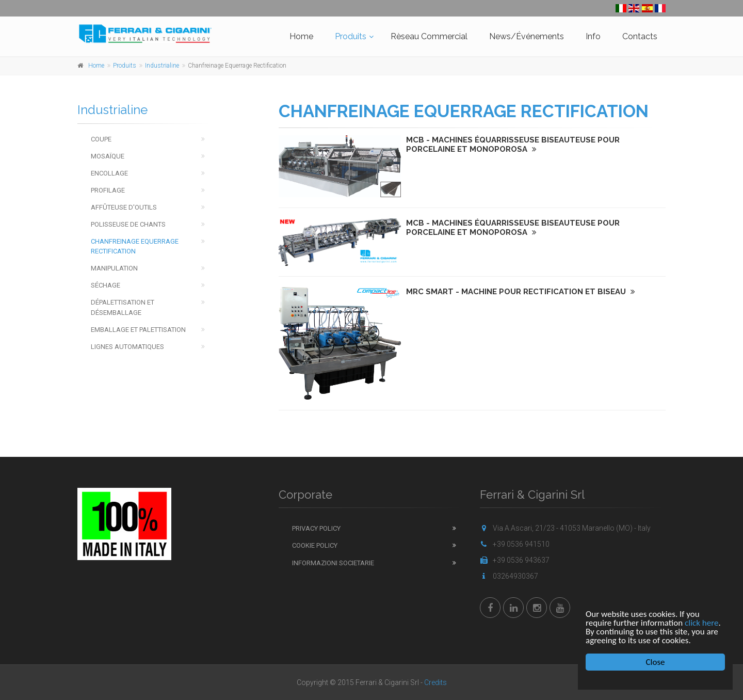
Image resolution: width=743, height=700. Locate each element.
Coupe (101, 139)
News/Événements (527, 36)
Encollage (109, 173)
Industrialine (162, 66)
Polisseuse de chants (128, 224)
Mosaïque (108, 156)
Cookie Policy (315, 545)
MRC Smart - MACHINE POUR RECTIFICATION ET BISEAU (521, 292)
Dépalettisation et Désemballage (123, 307)
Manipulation (114, 268)
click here (701, 623)
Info (593, 36)
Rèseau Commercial (429, 36)
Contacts (640, 36)
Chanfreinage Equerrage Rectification (135, 246)
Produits (351, 36)
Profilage (108, 190)
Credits (435, 682)
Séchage (106, 285)
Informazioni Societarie (333, 563)
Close (656, 662)
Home (301, 36)
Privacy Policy (316, 528)
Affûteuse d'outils (124, 207)
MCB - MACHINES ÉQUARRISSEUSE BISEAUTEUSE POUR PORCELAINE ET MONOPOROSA (513, 145)
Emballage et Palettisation (138, 330)
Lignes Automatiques (127, 347)
